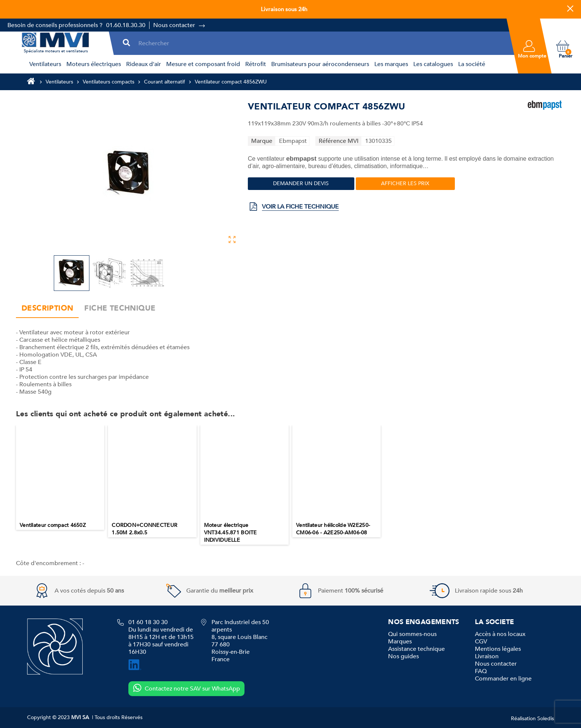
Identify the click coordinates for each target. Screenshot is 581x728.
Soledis (546, 719)
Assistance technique (416, 649)
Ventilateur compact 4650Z (53, 525)
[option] (60, 478)
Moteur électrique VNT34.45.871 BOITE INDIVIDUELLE (231, 533)
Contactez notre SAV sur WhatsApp (186, 688)
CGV (481, 642)
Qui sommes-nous (412, 634)
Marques (400, 642)
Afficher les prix (405, 183)
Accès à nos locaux (500, 634)
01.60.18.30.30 (126, 25)
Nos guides (403, 656)
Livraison (487, 656)
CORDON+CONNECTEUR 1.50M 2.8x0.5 (145, 529)
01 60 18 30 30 (148, 622)
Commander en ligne (503, 679)
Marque (262, 141)
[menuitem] (44, 64)
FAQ (481, 671)
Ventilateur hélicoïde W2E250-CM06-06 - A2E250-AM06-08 (333, 529)
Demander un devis (301, 183)
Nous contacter (174, 25)
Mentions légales (498, 649)
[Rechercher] (321, 43)
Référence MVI (339, 141)
